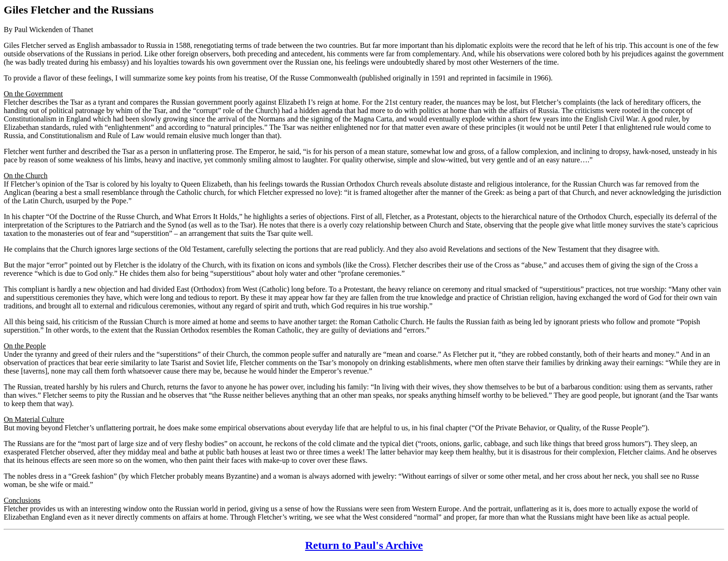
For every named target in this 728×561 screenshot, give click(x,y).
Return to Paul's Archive (364, 545)
